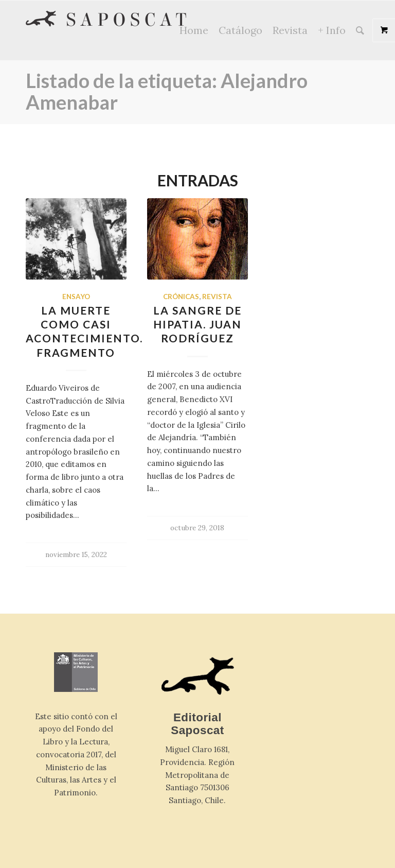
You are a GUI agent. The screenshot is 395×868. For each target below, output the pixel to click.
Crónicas (181, 297)
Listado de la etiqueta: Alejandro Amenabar (167, 91)
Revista (217, 297)
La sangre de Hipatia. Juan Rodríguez (197, 324)
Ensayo (76, 297)
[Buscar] (360, 30)
